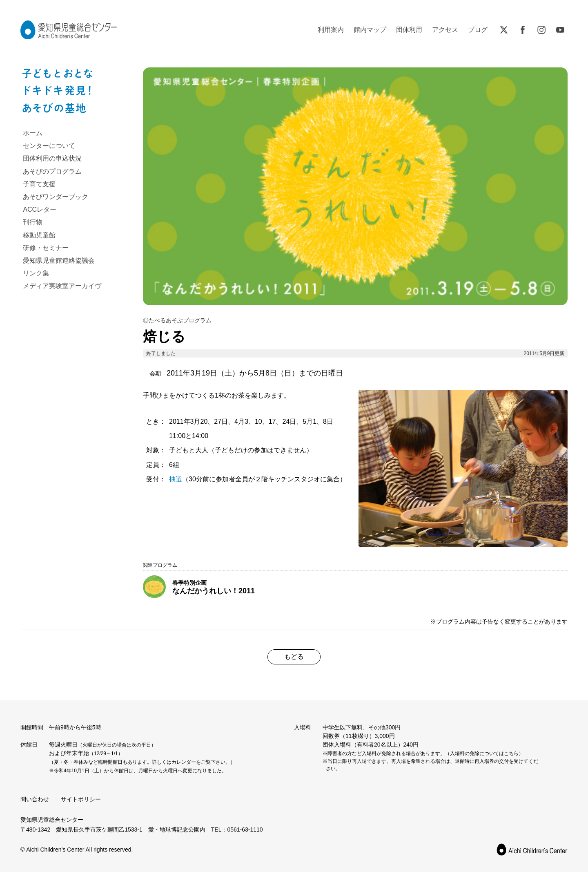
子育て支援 (39, 184)
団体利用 (409, 30)
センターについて (49, 146)
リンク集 (36, 273)
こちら (511, 753)
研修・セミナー (46, 248)
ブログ (478, 30)
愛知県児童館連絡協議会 (59, 260)
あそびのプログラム (52, 171)
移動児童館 (39, 235)
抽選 (176, 479)
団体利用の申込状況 (52, 158)
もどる (294, 656)
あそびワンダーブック (56, 197)
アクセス (445, 30)
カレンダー (184, 762)
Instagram (541, 30)
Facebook (523, 30)
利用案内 (331, 30)
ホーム (33, 133)
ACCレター (40, 209)
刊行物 (33, 222)
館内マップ (370, 30)
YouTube (560, 30)
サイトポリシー (81, 799)
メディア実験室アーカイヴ (62, 286)
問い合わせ (35, 799)
